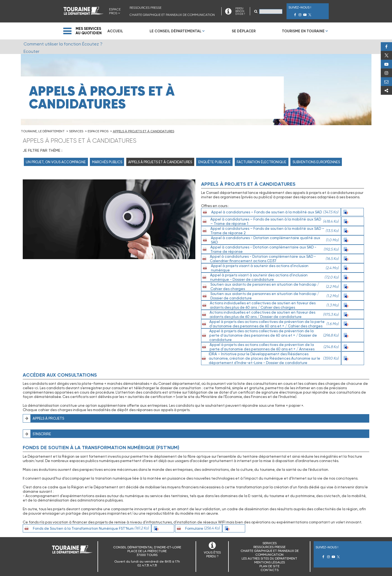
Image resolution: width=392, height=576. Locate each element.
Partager (386, 90)
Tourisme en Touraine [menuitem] (303, 31)
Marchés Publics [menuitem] (107, 162)
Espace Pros (115, 11)
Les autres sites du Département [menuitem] (269, 558)
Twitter (386, 55)
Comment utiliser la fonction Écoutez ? (63, 44)
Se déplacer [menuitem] (244, 31)
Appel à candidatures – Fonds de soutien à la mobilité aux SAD (270, 212)
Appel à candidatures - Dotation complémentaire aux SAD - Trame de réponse (270, 249)
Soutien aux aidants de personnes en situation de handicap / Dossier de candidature (270, 296)
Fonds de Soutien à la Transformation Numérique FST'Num (86, 528)
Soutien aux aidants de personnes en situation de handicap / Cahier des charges (270, 286)
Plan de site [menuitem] (269, 566)
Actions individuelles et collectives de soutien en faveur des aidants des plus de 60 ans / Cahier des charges (270, 305)
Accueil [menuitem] (115, 31)
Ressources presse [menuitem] (145, 8)
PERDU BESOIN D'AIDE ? (240, 11)
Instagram (386, 73)
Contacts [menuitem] (270, 570)
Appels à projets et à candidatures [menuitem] (160, 162)
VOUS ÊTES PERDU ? (212, 554)
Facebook (386, 47)
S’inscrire (42, 434)
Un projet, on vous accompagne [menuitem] (56, 162)
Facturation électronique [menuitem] (261, 162)
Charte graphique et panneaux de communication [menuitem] (172, 15)
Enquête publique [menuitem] (214, 162)
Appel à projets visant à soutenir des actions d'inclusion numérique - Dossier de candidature (270, 277)
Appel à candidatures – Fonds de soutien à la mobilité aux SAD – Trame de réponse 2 (270, 231)
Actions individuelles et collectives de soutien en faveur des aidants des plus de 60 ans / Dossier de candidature (270, 314)
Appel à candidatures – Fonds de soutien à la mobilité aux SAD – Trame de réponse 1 (270, 221)
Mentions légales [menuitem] (270, 562)
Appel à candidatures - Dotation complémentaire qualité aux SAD (270, 240)
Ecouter (353, 212)
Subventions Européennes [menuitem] (316, 162)
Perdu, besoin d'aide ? (386, 82)
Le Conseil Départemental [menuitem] (175, 31)
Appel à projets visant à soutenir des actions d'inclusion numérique (270, 268)
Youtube (386, 64)
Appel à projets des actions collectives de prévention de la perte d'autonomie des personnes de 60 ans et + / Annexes (270, 347)
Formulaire (198, 528)
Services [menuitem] (270, 543)
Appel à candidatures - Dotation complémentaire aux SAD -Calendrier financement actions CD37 (270, 259)
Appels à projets (48, 418)
